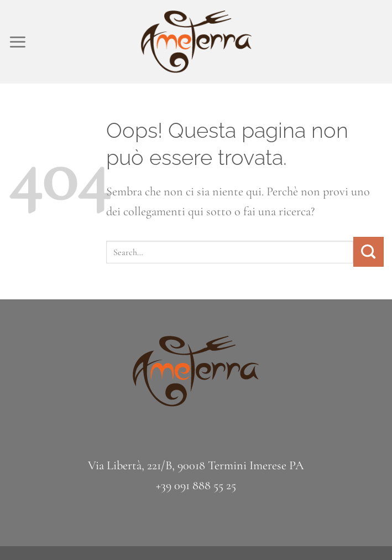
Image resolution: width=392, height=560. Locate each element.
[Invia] (369, 252)
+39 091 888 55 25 (196, 485)
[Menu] (18, 42)
